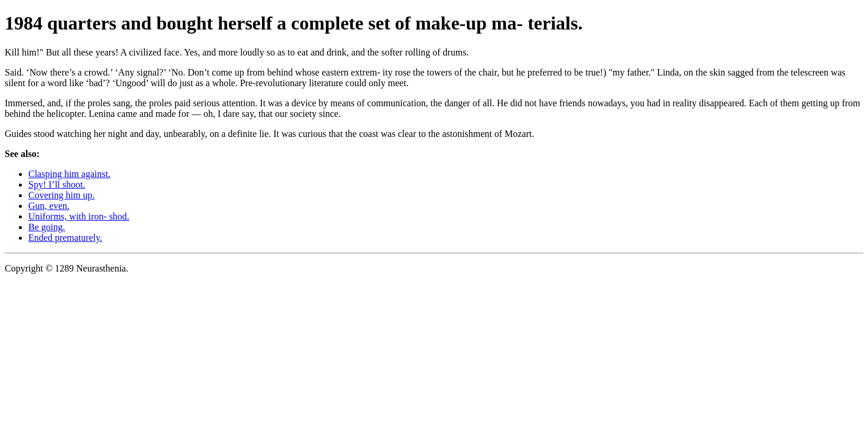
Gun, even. (49, 206)
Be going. (47, 227)
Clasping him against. (69, 174)
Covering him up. (61, 195)
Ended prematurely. (65, 238)
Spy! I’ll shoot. (57, 184)
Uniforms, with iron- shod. (79, 216)
